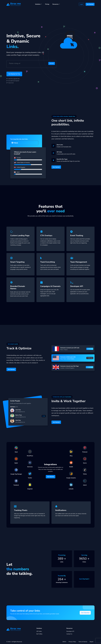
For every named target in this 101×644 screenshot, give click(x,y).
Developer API (70, 631)
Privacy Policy (72, 642)
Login (81, 4)
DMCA (64, 642)
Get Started (90, 4)
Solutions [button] (38, 4)
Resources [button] (56, 4)
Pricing (47, 4)
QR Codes (39, 631)
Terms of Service (83, 642)
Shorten (52, 63)
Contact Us (69, 634)
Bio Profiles (39, 634)
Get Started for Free (14, 74)
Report (91, 642)
